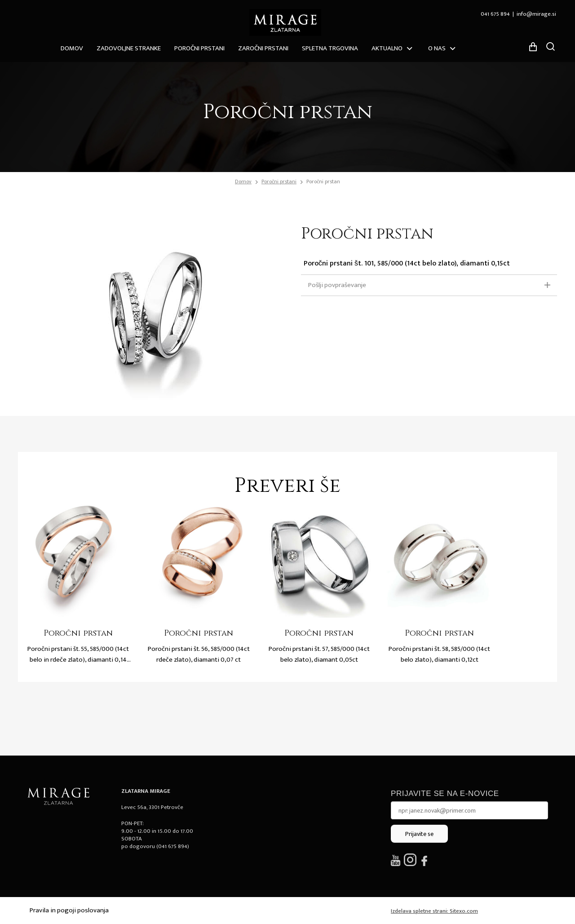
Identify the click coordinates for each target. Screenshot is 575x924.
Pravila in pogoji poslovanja (69, 910)
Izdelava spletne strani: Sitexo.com (434, 911)
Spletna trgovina (330, 48)
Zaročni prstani (263, 48)
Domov (72, 48)
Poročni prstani (199, 48)
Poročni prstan (323, 181)
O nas (437, 48)
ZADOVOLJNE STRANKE (129, 48)
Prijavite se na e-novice (445, 794)
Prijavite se (419, 834)
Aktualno (387, 48)
